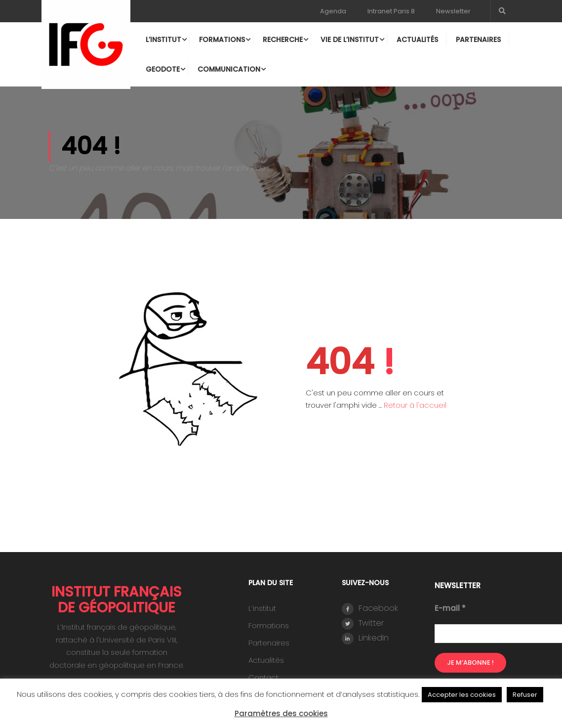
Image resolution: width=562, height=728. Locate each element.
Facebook (370, 604)
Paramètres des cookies (281, 713)
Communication (228, 69)
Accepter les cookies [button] (462, 695)
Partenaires (478, 40)
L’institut (163, 40)
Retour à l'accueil (415, 400)
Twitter (363, 619)
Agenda (333, 11)
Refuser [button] (525, 695)
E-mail (450, 603)
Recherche (282, 40)
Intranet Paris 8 (391, 11)
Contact (263, 672)
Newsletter (453, 11)
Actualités (417, 40)
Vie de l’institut (349, 40)
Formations (221, 40)
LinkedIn (365, 633)
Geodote (162, 69)
